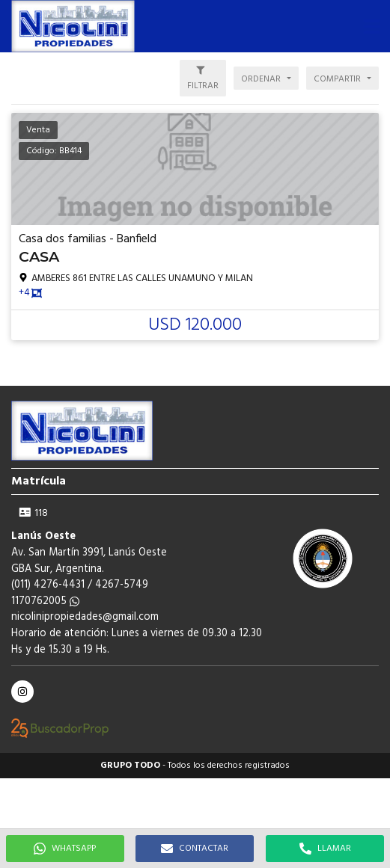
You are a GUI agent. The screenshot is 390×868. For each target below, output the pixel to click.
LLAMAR (325, 849)
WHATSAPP (65, 849)
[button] (371, 26)
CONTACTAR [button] (195, 849)
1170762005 (45, 601)
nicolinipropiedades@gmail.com (85, 617)
